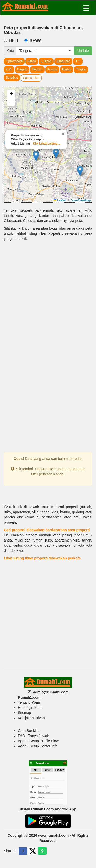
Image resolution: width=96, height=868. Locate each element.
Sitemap (24, 713)
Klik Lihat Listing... (46, 144)
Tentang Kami (29, 702)
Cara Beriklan (29, 731)
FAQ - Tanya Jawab (34, 736)
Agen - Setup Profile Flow (38, 741)
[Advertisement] (48, 297)
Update (83, 51)
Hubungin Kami (30, 708)
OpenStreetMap (81, 200)
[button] (56, 153)
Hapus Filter (31, 78)
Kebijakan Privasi (32, 718)
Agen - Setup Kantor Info (38, 746)
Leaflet (60, 200)
